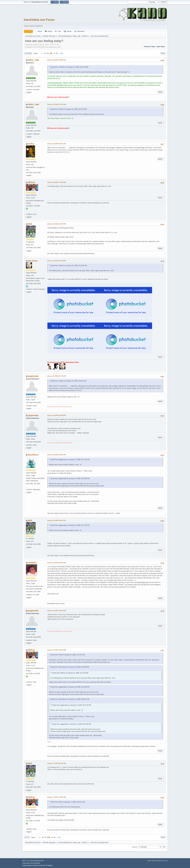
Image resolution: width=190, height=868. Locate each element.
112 (62, 53)
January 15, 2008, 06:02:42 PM (57, 563)
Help (149, 861)
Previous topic (150, 47)
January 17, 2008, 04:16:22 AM (57, 763)
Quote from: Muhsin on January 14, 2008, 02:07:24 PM (69, 109)
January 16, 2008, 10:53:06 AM (57, 611)
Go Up (27, 837)
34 (45, 53)
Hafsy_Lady (77, 36)
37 (54, 53)
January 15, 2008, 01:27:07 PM (57, 224)
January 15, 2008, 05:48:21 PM (57, 520)
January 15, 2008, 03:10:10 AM (57, 104)
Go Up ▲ (165, 861)
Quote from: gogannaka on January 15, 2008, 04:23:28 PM (70, 479)
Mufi (30, 224)
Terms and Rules (156, 861)
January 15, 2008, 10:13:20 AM (57, 182)
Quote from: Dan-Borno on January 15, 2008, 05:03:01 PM (70, 699)
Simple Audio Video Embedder (31, 863)
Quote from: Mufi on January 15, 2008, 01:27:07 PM (68, 655)
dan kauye (33, 261)
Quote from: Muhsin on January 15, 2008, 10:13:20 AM (69, 266)
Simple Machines (39, 861)
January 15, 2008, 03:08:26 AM (57, 60)
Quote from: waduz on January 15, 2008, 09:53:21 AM (68, 381)
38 (57, 53)
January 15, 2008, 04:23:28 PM (57, 415)
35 (48, 53)
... (43, 53)
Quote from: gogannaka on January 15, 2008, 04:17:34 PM (70, 460)
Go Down (28, 53)
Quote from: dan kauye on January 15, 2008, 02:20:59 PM (70, 667)
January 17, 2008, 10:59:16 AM (57, 797)
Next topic (161, 47)
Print (163, 53)
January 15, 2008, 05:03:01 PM (57, 455)
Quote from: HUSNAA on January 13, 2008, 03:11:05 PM (69, 67)
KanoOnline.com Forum (39, 20)
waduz (31, 144)
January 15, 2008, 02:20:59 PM (57, 261)
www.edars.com (143, 582)
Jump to (135, 847)
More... (161, 92)
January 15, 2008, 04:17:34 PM (57, 376)
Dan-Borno (33, 455)
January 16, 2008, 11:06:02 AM (57, 650)
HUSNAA (32, 563)
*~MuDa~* (84, 36)
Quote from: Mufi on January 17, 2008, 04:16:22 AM (68, 802)
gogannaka (33, 376)
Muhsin (32, 182)
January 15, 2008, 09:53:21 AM (57, 144)
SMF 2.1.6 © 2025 (28, 861)
